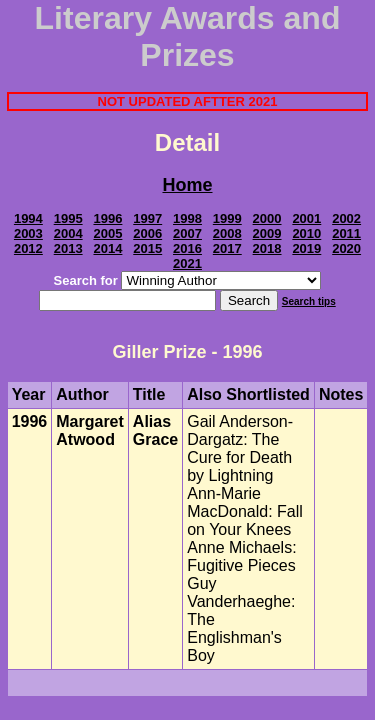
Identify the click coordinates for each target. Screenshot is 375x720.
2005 (107, 233)
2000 (267, 218)
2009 (267, 233)
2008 (227, 233)
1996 (107, 218)
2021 (187, 263)
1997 (147, 218)
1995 (68, 218)
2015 (147, 248)
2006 (147, 233)
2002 (346, 218)
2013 (68, 248)
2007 (187, 233)
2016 (187, 248)
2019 (306, 248)
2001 (306, 218)
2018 (267, 248)
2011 (346, 233)
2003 (28, 233)
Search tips (309, 301)
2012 (28, 248)
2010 (306, 233)
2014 (107, 248)
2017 (227, 248)
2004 (68, 233)
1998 (187, 218)
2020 (346, 248)
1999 (227, 218)
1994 (28, 218)
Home (187, 185)
